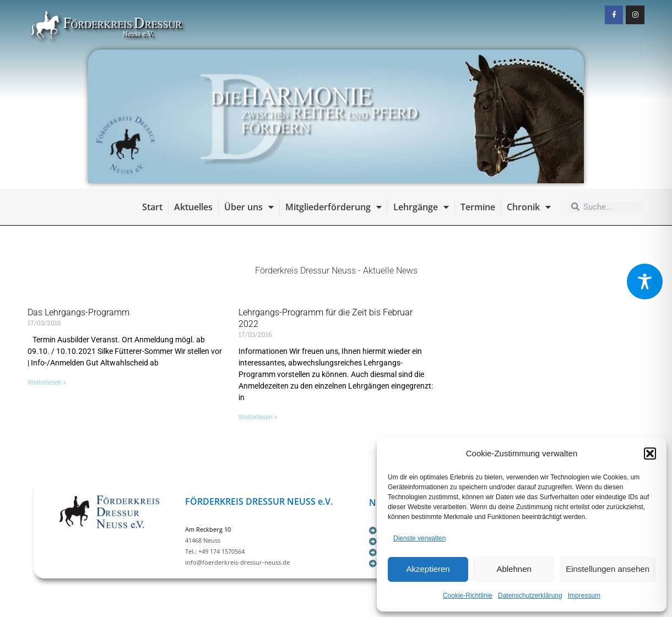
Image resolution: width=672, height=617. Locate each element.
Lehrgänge (421, 207)
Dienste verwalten (419, 538)
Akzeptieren (428, 569)
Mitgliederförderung (334, 207)
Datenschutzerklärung (530, 596)
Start (152, 207)
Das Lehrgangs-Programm (78, 312)
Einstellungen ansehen (608, 569)
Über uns (249, 207)
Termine (478, 207)
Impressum (584, 596)
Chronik (529, 207)
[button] (650, 454)
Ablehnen (514, 569)
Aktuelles (193, 207)
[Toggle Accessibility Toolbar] (645, 282)
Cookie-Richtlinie (468, 596)
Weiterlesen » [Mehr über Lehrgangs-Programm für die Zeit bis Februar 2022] (258, 417)
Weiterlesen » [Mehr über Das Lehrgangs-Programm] (47, 383)
